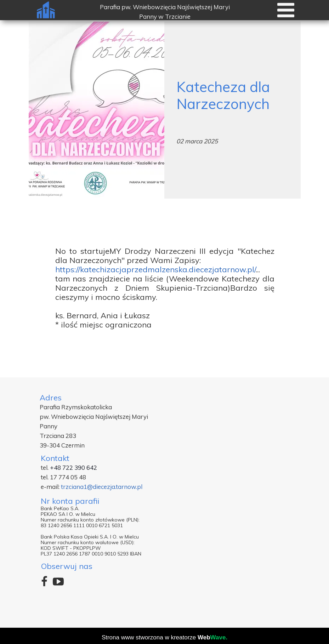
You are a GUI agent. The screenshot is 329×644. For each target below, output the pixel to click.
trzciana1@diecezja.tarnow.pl (102, 487)
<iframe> (240, 488)
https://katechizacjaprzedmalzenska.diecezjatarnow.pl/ (155, 269)
